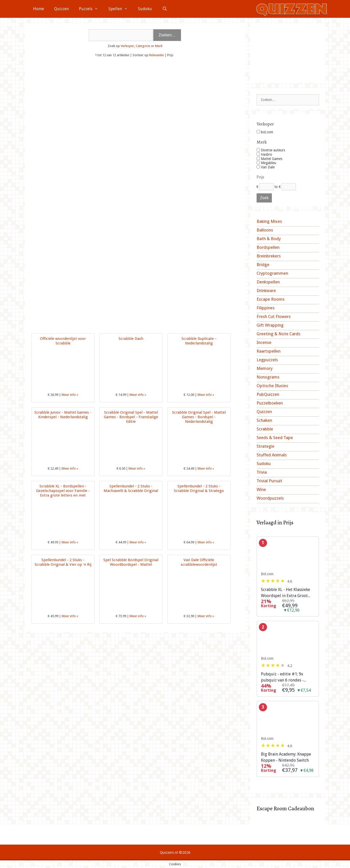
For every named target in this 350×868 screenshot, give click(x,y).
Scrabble (265, 429)
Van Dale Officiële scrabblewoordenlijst (199, 562)
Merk (159, 46)
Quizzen (61, 9)
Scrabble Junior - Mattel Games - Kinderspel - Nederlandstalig (63, 415)
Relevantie (157, 55)
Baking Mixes (269, 221)
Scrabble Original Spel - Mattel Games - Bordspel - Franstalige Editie (131, 417)
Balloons (265, 230)
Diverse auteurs (271, 150)
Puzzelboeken (270, 403)
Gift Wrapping (270, 325)
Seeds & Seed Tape (275, 438)
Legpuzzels (267, 360)
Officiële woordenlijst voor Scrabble (63, 341)
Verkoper (127, 46)
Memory (265, 368)
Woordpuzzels (270, 498)
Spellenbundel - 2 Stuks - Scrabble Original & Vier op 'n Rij (63, 562)
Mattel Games (269, 159)
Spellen (121, 9)
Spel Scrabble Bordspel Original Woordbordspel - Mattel (131, 562)
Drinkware (266, 291)
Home (39, 9)
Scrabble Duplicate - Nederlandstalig (199, 341)
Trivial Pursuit (269, 481)
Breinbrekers (269, 256)
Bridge (263, 265)
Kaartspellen (269, 351)
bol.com (265, 132)
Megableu (266, 163)
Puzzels (91, 9)
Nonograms (268, 377)
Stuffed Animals (272, 455)
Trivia (262, 472)
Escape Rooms (271, 299)
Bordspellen (268, 247)
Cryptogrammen (272, 273)
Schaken (264, 420)
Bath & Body (269, 239)
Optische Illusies (272, 386)
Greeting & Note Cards (278, 334)
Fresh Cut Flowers (274, 316)
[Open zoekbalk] (165, 9)
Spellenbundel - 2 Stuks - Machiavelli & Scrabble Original (131, 488)
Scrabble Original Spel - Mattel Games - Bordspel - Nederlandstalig (199, 417)
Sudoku (145, 9)
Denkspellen (268, 282)
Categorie (143, 46)
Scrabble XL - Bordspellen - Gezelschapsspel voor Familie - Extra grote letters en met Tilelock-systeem (63, 493)
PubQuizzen (268, 394)
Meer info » (70, 395)
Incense (264, 342)
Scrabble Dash (131, 339)
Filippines (266, 308)
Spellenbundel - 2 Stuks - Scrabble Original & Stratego (199, 488)
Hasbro (264, 154)
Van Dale (266, 167)
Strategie (265, 446)
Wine (261, 489)
